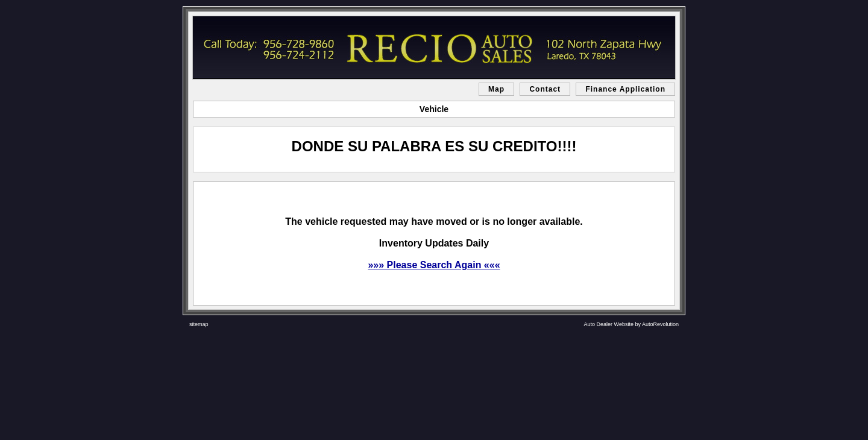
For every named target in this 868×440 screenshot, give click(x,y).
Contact (545, 89)
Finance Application (625, 89)
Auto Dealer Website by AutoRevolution (631, 324)
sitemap (199, 324)
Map (496, 89)
